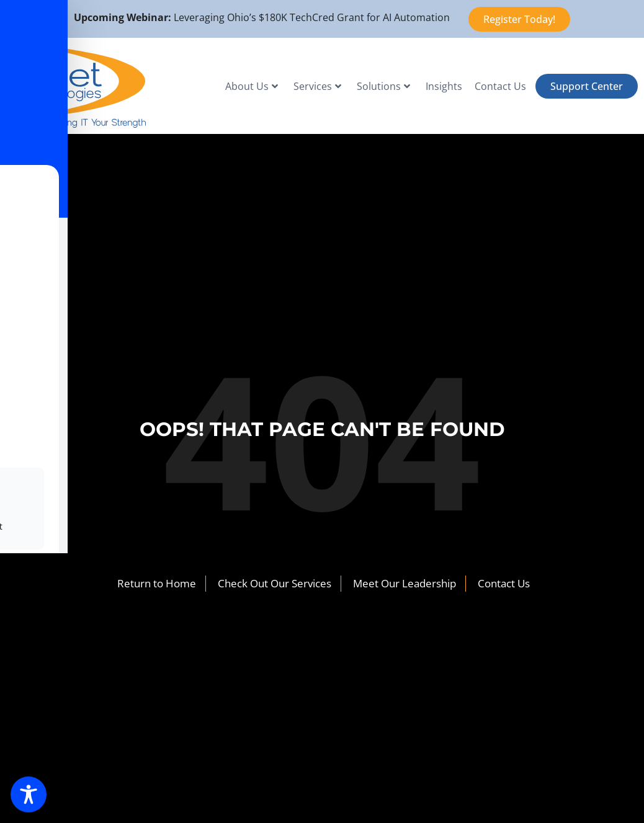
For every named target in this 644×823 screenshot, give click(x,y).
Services (317, 86)
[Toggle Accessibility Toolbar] (29, 794)
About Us (252, 86)
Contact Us (500, 86)
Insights (444, 86)
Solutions (383, 86)
